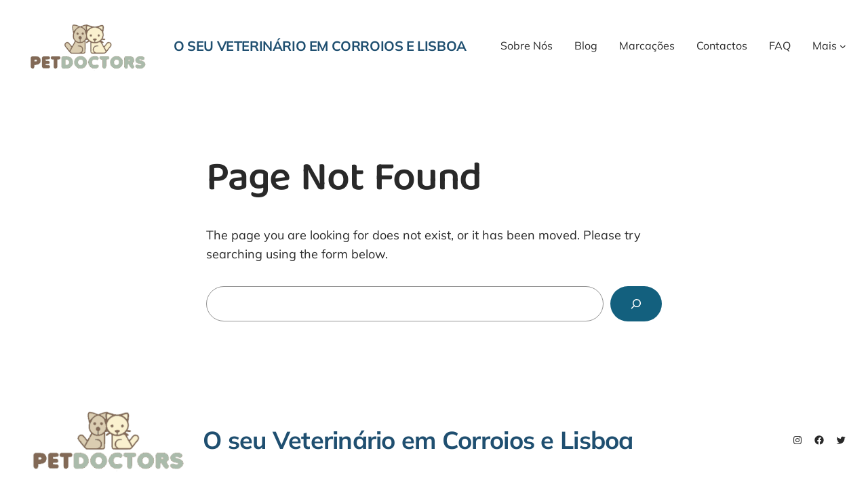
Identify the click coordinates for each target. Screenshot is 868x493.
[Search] (636, 304)
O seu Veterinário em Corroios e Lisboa (320, 46)
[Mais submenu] (843, 46)
